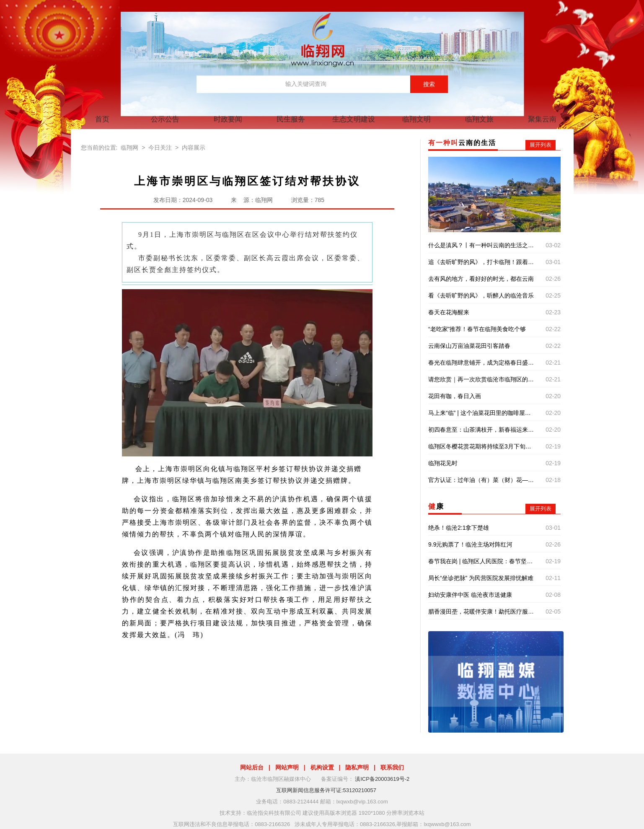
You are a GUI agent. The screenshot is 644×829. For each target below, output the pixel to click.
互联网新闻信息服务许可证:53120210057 (326, 790)
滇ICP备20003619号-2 (382, 779)
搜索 (429, 84)
